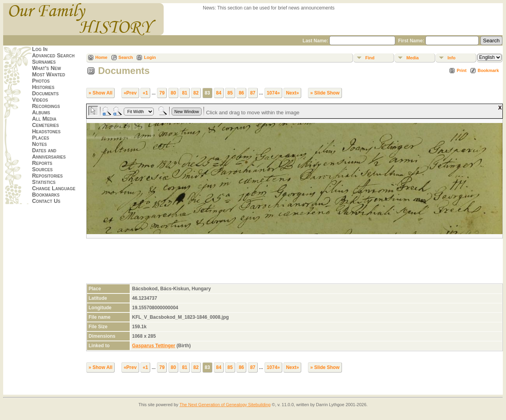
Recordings (46, 106)
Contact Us (46, 201)
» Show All (100, 93)
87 (253, 93)
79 (162, 93)
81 (184, 93)
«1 (145, 93)
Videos (40, 100)
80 (173, 93)
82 (196, 93)
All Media (44, 119)
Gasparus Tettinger (154, 346)
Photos (41, 81)
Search (126, 57)
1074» (273, 93)
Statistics (44, 182)
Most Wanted (49, 74)
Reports (42, 163)
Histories (43, 87)
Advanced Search (53, 55)
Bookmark (488, 70)
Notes (39, 144)
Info (451, 58)
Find (370, 58)
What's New (46, 68)
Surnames (44, 62)
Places (41, 138)
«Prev (130, 93)
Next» (292, 93)
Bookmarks (46, 195)
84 (219, 93)
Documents (45, 93)
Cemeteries (45, 125)
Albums (41, 112)
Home (101, 57)
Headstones (46, 131)
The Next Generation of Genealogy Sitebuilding (225, 405)
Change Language (54, 188)
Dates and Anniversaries (49, 153)
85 (230, 93)
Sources (42, 169)
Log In (40, 49)
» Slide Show (325, 93)
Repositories (47, 176)
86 (241, 93)
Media (413, 58)
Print (462, 70)
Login (150, 57)
